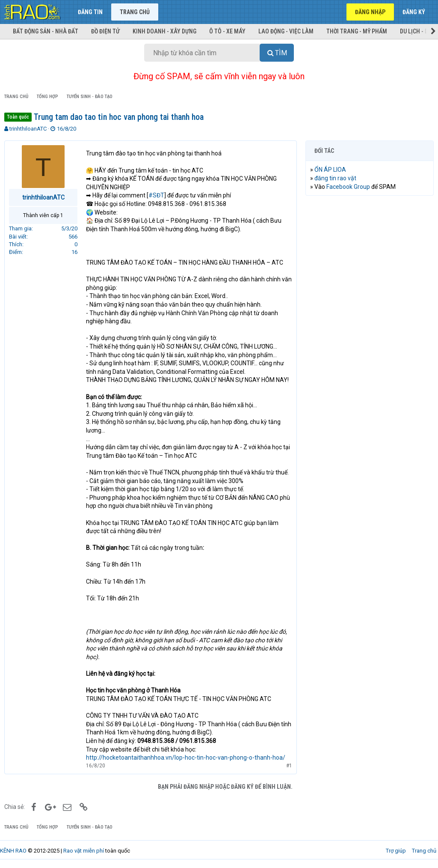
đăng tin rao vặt (335, 178)
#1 (289, 766)
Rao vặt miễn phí (84, 851)
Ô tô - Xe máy (227, 31)
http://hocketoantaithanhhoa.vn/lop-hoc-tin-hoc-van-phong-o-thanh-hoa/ (186, 758)
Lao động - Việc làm (286, 31)
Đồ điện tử (105, 31)
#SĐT (156, 195)
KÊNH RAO (13, 851)
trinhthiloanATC (28, 129)
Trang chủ (135, 12)
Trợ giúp (396, 851)
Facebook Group (348, 187)
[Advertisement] (370, 258)
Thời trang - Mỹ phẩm (357, 31)
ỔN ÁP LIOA (330, 170)
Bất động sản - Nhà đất (46, 31)
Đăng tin (90, 12)
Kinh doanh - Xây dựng (164, 31)
